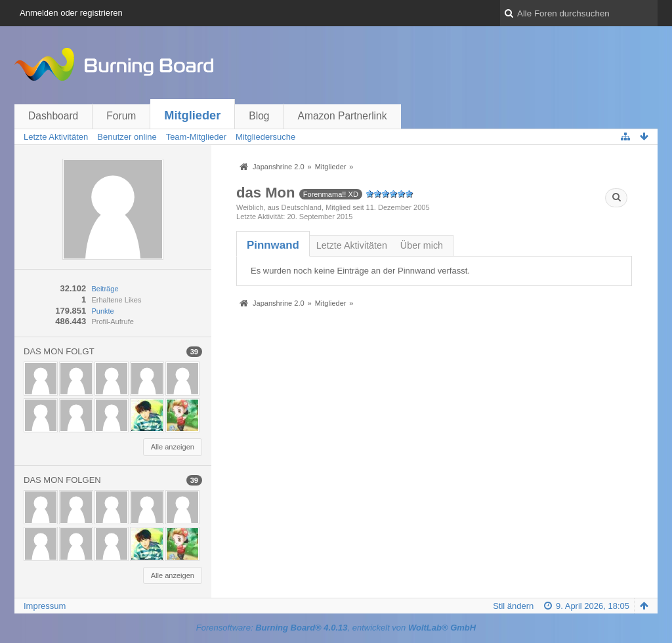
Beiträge (105, 289)
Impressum (45, 606)
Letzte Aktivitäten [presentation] (352, 245)
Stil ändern (513, 606)
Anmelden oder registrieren (71, 13)
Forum (121, 116)
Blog (259, 116)
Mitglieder (192, 115)
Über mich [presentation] (422, 245)
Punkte (102, 311)
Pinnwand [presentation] (273, 245)
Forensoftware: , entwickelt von (336, 628)
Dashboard (53, 116)
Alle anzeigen (173, 447)
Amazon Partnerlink (342, 116)
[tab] (273, 245)
